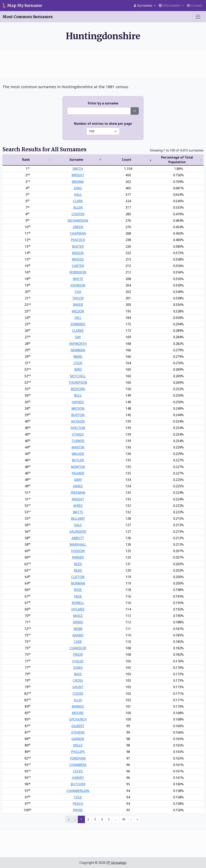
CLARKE (78, 331)
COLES (78, 771)
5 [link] (109, 819)
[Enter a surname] (99, 111)
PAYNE (78, 810)
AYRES (78, 506)
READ (78, 570)
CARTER (78, 266)
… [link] (116, 819)
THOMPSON (78, 382)
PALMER (78, 473)
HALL (78, 195)
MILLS (78, 745)
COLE (78, 797)
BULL (78, 395)
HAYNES (78, 402)
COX (78, 292)
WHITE (78, 279)
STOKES (78, 434)
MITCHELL (78, 376)
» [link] (137, 819)
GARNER (78, 739)
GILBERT (78, 726)
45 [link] (124, 819)
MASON (78, 253)
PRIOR (78, 655)
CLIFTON (78, 577)
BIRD (78, 369)
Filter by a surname (103, 103)
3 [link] (95, 819)
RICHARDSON (78, 221)
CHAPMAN (78, 233)
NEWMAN (78, 350)
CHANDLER (78, 648)
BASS (78, 674)
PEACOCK (78, 240)
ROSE (78, 590)
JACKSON (78, 421)
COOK (78, 363)
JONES (78, 668)
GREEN (78, 227)
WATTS (78, 512)
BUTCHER (78, 784)
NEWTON (78, 467)
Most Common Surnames (28, 17)
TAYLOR (78, 298)
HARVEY (78, 778)
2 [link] (88, 819)
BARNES (78, 706)
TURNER (78, 441)
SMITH (78, 169)
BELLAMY (78, 519)
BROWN (78, 182)
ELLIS (78, 700)
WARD (78, 357)
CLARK (78, 201)
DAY (78, 337)
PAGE (78, 596)
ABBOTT (78, 538)
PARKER (78, 557)
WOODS (78, 259)
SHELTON (78, 428)
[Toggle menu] (198, 17)
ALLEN (78, 207)
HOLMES (78, 609)
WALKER (78, 454)
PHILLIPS (78, 752)
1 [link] (81, 819)
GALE (78, 525)
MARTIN (78, 447)
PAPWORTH (78, 344)
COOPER (78, 214)
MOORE (78, 713)
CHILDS (78, 661)
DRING (78, 622)
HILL (78, 318)
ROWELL (78, 603)
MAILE (78, 616)
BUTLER (78, 460)
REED (78, 564)
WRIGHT (78, 175)
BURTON (78, 415)
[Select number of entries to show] (103, 131)
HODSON (78, 551)
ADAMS (78, 635)
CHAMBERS (78, 765)
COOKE (78, 694)
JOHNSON (78, 285)
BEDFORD (78, 389)
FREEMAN (78, 493)
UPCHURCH (78, 719)
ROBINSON (78, 272)
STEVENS (78, 732)
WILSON (78, 311)
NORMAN (78, 583)
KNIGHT (78, 499)
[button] (144, 6)
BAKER (78, 305)
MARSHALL (78, 544)
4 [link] (102, 819)
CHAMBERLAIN (78, 791)
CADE (78, 642)
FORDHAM (78, 758)
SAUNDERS (78, 532)
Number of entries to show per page (103, 124)
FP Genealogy (116, 863)
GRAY (78, 480)
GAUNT (78, 687)
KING (78, 188)
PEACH (78, 804)
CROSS (78, 680)
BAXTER (78, 246)
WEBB (78, 629)
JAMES (78, 486)
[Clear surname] (135, 111)
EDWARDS (78, 324)
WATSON (78, 408)
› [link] (131, 819)
